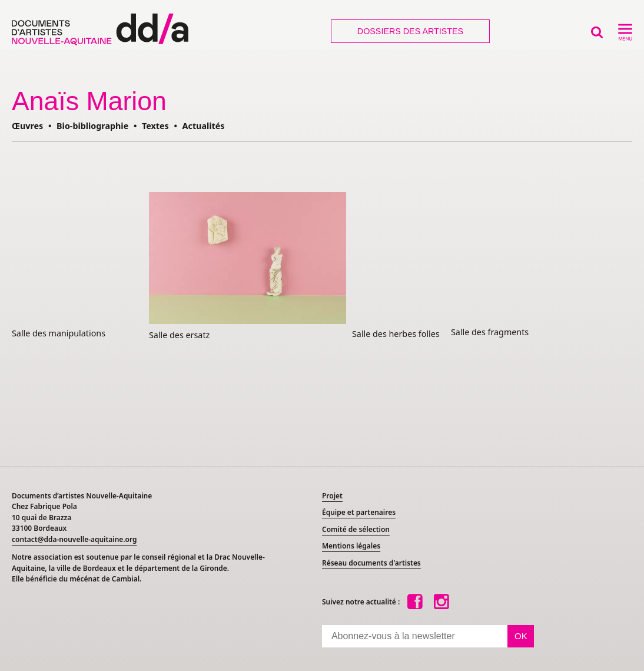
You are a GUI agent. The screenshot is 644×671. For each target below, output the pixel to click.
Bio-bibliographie (92, 126)
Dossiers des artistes (410, 31)
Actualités (204, 126)
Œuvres (27, 126)
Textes (155, 126)
